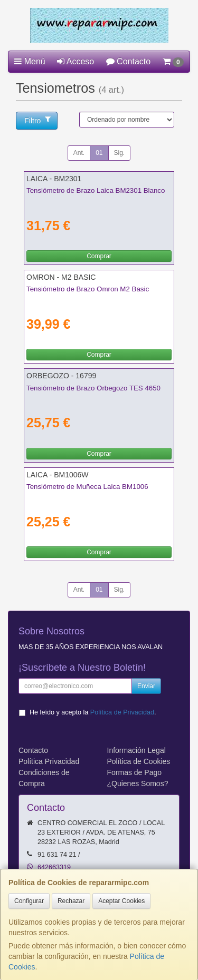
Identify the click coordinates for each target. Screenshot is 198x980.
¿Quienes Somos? (138, 783)
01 (99, 153)
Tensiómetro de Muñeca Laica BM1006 (87, 487)
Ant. (79, 153)
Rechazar (71, 901)
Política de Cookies (139, 761)
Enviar (146, 686)
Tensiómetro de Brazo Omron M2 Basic (88, 289)
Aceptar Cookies (121, 901)
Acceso (76, 61)
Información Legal (136, 750)
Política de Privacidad (122, 712)
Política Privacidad (49, 761)
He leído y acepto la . (93, 712)
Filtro (37, 120)
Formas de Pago (135, 772)
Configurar (29, 901)
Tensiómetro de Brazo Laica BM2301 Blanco (96, 190)
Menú (30, 61)
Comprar (99, 256)
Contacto (128, 61)
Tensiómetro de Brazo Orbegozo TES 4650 (93, 388)
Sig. (120, 153)
